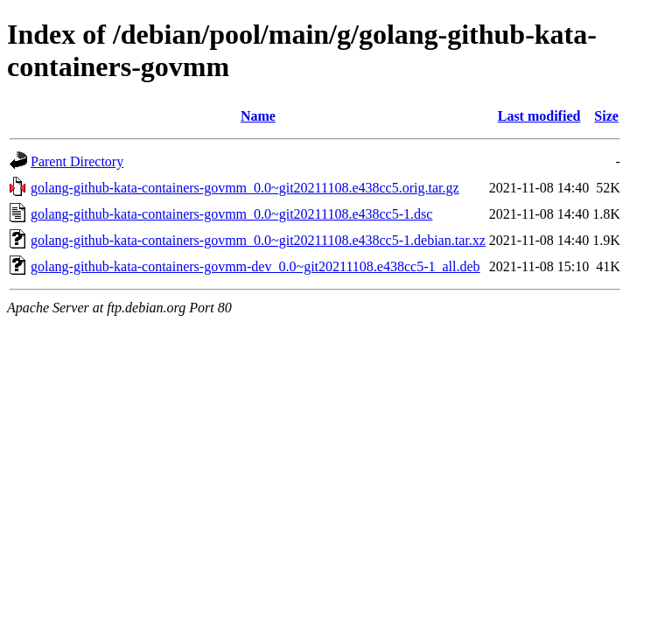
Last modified (539, 116)
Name (258, 116)
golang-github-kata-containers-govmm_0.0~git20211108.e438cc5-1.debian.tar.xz (258, 240)
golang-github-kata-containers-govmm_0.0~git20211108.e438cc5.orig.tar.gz (245, 188)
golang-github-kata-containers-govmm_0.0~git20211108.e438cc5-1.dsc (231, 214)
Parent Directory (77, 161)
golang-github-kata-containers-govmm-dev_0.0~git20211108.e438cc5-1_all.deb (255, 266)
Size (606, 116)
